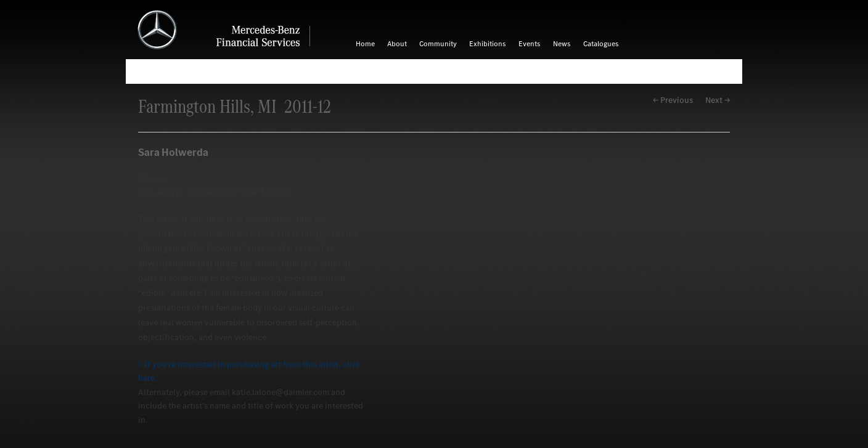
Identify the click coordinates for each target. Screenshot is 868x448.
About (397, 44)
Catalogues (601, 44)
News (562, 44)
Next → (718, 100)
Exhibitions (488, 44)
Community (438, 44)
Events (530, 44)
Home (365, 44)
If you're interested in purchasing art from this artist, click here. (249, 371)
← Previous (673, 100)
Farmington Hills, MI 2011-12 (235, 106)
